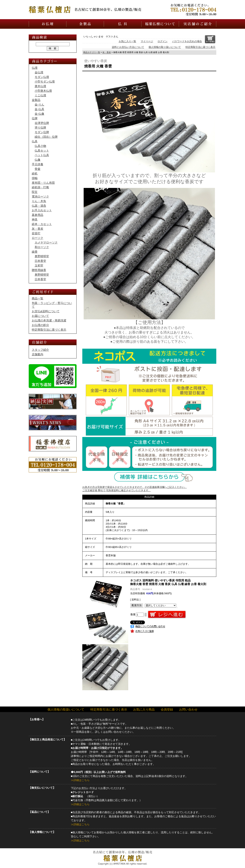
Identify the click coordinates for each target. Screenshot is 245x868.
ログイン (163, 41)
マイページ (147, 41)
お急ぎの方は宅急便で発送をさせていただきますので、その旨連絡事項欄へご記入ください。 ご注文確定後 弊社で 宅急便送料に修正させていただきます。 (149, 486)
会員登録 (167, 709)
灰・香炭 (107, 52)
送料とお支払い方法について (128, 47)
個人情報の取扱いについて (66, 709)
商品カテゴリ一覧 (92, 52)
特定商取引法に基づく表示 (200, 47)
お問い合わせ (188, 709)
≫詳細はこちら (80, 780)
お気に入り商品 (144, 709)
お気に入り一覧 (127, 41)
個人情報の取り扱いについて (165, 47)
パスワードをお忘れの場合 (187, 41)
